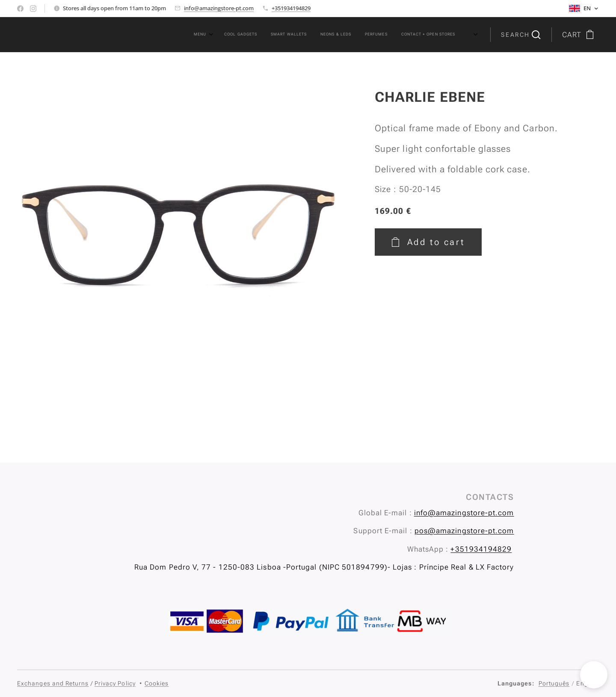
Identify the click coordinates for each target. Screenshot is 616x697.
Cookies (157, 683)
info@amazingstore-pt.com (219, 8)
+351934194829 (291, 8)
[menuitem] (357, 35)
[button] (521, 35)
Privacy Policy (115, 683)
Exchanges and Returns (53, 683)
